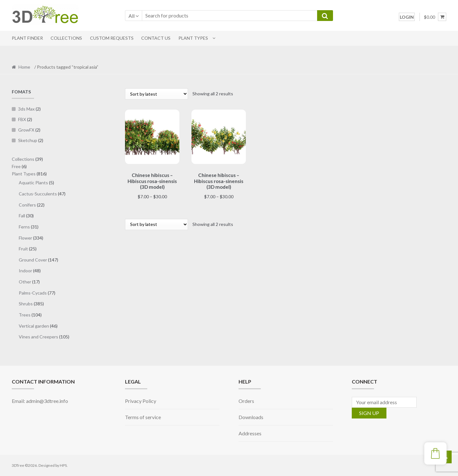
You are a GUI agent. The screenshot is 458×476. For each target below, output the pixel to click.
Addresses (250, 433)
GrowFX (26, 130)
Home (24, 67)
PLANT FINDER (27, 38)
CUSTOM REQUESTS (112, 38)
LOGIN (407, 17)
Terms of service (143, 417)
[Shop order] (156, 94)
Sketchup (28, 140)
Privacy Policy (141, 401)
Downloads (251, 417)
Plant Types (193, 38)
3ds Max (26, 109)
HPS (63, 465)
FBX (22, 119)
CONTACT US (156, 38)
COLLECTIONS (66, 38)
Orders (246, 401)
